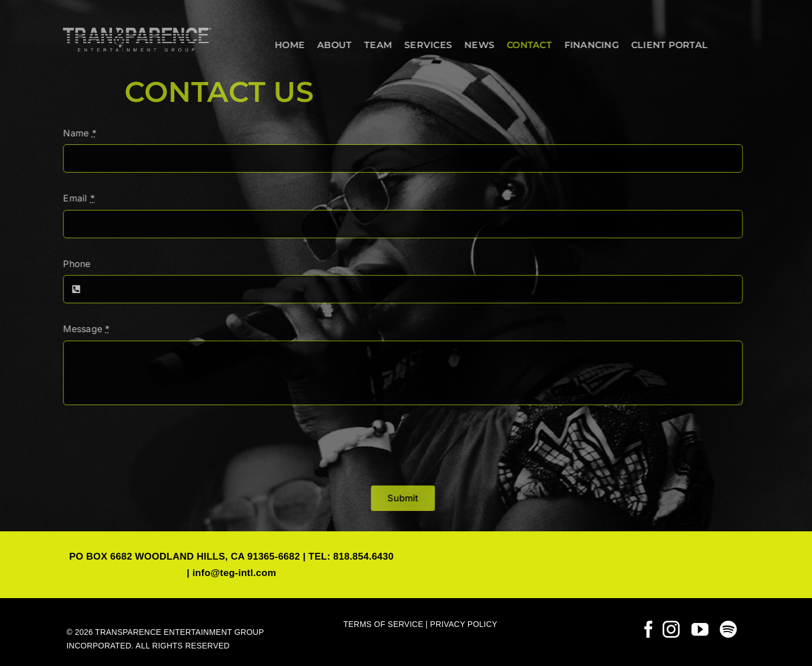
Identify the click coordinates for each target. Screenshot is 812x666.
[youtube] (700, 629)
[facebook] (648, 629)
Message (84, 329)
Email (76, 198)
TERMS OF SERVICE (383, 624)
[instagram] (671, 629)
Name (77, 133)
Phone (74, 264)
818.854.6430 (364, 557)
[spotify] (728, 629)
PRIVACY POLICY (464, 624)
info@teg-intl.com (234, 573)
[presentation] (147, 445)
